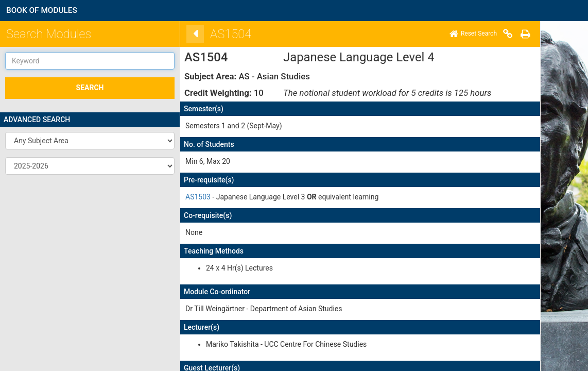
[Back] (189, 34)
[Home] (467, 34)
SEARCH (90, 88)
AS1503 (192, 197)
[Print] (519, 34)
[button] (90, 141)
